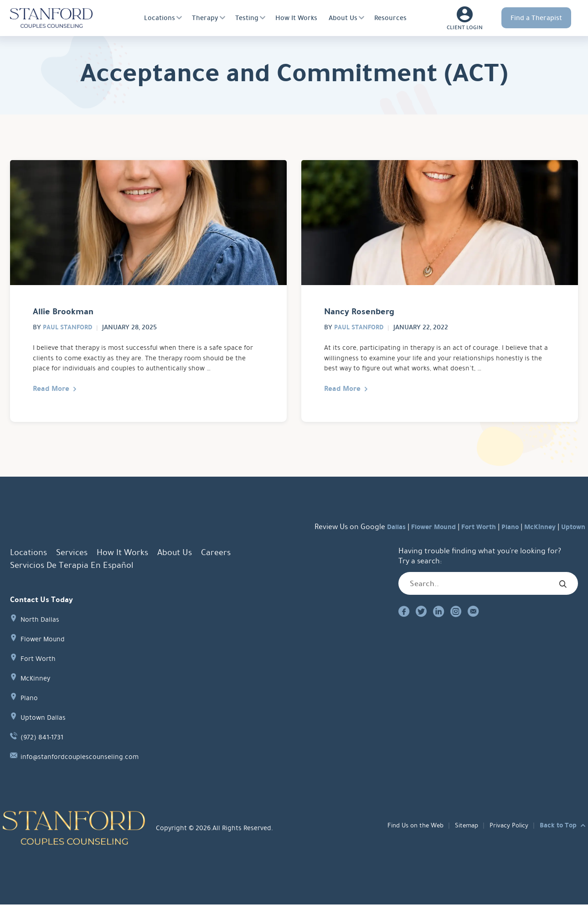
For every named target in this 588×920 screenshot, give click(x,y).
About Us (343, 18)
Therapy (205, 18)
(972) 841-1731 (45, 753)
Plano (500, 543)
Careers (216, 568)
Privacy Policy (507, 841)
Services (72, 568)
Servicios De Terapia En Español (72, 581)
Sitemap (462, 841)
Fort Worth (465, 543)
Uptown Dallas (45, 733)
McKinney (534, 543)
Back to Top (558, 841)
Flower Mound (414, 543)
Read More (54, 403)
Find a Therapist (536, 18)
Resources (390, 18)
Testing (247, 18)
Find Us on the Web (407, 841)
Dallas (372, 543)
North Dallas (42, 635)
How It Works (296, 18)
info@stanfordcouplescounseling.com (85, 772)
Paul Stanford (69, 333)
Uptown (571, 543)
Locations (160, 18)
